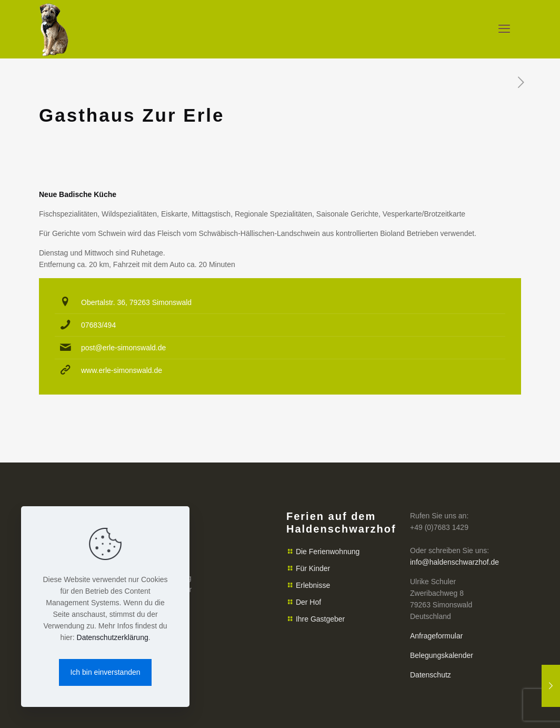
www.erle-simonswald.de (122, 370)
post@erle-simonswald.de (123, 348)
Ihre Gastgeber (320, 619)
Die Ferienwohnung (328, 552)
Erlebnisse (313, 585)
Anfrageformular (436, 636)
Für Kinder (313, 568)
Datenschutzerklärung (113, 637)
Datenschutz (431, 675)
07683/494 (98, 325)
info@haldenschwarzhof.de (454, 562)
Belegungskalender (442, 655)
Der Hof (308, 602)
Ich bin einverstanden (105, 672)
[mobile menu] (504, 29)
